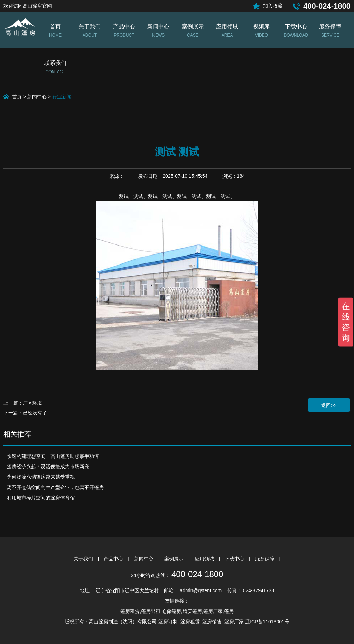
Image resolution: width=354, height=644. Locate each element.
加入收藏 (273, 6)
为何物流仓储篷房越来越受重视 (41, 477)
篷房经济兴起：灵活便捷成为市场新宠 (48, 467)
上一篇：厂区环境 (23, 403)
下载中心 (235, 559)
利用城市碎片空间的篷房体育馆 (41, 498)
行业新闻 (62, 97)
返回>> (329, 405)
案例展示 (175, 559)
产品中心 (114, 559)
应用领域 (205, 559)
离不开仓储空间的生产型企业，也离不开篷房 (55, 487)
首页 (17, 97)
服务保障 (265, 559)
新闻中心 (37, 97)
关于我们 (84, 559)
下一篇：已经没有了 (25, 413)
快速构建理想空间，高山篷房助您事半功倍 (53, 456)
